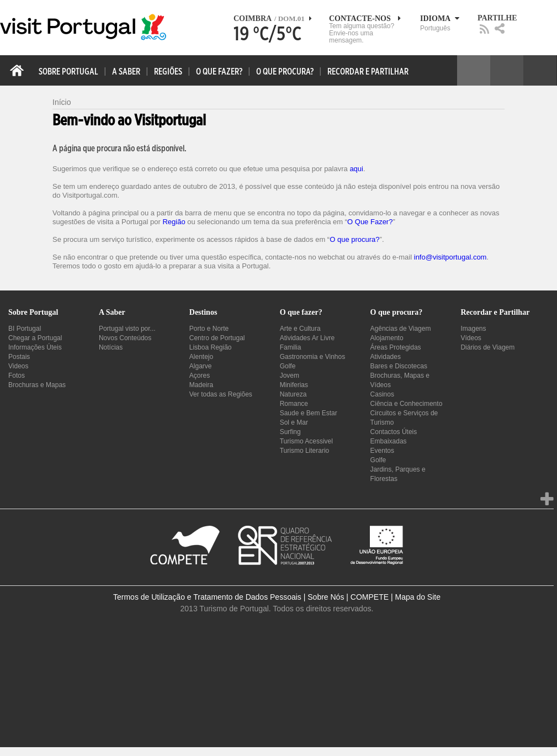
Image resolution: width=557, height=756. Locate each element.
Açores (200, 376)
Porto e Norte (209, 329)
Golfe (288, 366)
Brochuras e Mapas (37, 385)
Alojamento (387, 338)
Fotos (17, 376)
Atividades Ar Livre (307, 338)
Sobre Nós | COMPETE (348, 597)
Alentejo (201, 357)
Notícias (111, 347)
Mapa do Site (418, 597)
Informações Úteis (35, 347)
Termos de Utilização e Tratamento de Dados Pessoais (207, 597)
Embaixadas (389, 441)
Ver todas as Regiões (221, 394)
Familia (291, 347)
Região (174, 222)
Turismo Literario (305, 451)
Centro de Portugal (217, 338)
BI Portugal (25, 329)
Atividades (386, 357)
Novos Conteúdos (125, 338)
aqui (356, 169)
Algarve (201, 366)
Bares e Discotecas (399, 366)
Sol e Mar (294, 422)
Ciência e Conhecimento (407, 404)
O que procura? (354, 239)
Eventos (382, 451)
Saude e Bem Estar (309, 413)
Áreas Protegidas (396, 347)
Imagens (473, 329)
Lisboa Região (211, 347)
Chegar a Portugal (35, 338)
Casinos (382, 394)
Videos (18, 366)
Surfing (290, 432)
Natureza (293, 394)
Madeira (201, 385)
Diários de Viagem (487, 347)
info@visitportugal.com (450, 257)
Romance (294, 404)
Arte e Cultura (300, 329)
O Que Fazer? (370, 222)
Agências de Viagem (401, 329)
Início (62, 102)
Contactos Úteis (394, 432)
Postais (19, 357)
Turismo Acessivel (306, 441)
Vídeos (471, 338)
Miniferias (294, 385)
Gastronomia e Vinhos (313, 357)
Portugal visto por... (127, 329)
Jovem (290, 376)
